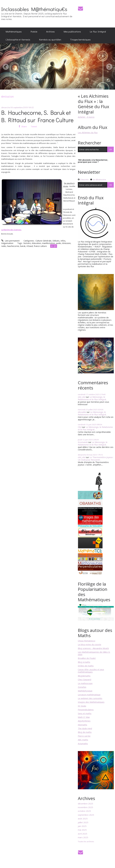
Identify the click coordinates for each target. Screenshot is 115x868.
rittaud (30, 246)
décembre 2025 (85, 804)
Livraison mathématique (89, 695)
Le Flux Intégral (98, 31)
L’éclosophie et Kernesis (18, 39)
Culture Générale (43, 241)
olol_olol (82, 397)
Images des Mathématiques (91, 702)
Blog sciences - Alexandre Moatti (93, 648)
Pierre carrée (84, 736)
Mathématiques (14, 31)
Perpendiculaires (86, 710)
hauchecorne (13, 246)
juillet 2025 (83, 822)
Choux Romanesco (87, 641)
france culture (40, 246)
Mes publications (72, 31)
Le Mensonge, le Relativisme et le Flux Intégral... (92, 398)
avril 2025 (83, 834)
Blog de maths (85, 732)
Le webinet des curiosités (90, 698)
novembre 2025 (85, 807)
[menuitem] (14, 31)
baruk (23, 246)
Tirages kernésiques (80, 39)
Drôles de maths (86, 666)
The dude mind (85, 728)
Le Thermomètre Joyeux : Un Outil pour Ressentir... (96, 458)
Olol (80, 427)
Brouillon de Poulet (87, 658)
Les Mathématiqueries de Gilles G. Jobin (94, 653)
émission (66, 243)
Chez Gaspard (85, 679)
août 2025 (83, 819)
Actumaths (83, 743)
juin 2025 (82, 826)
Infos (63, 241)
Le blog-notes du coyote (90, 644)
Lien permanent (10, 241)
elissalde (82, 412)
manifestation (49, 243)
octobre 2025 (84, 811)
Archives (50, 31)
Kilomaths (83, 725)
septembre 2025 (86, 815)
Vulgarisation (7, 243)
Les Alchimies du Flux (88, 132)
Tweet (34, 126)
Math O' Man (84, 717)
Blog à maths (84, 662)
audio (59, 243)
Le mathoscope (85, 683)
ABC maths (83, 740)
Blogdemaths (84, 676)
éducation (36, 243)
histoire (27, 243)
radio (4, 246)
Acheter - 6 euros (86, 117)
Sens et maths (85, 713)
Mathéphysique (85, 691)
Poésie (34, 31)
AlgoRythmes (84, 721)
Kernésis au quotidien (50, 39)
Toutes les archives (86, 842)
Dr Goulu (82, 706)
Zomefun (82, 687)
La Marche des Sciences (11, 230)
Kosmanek (83, 442)
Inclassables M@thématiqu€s (34, 9)
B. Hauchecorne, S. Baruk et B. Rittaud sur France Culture (37, 116)
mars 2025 (83, 837)
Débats (56, 241)
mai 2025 (82, 830)
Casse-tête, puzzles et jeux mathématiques (91, 671)
